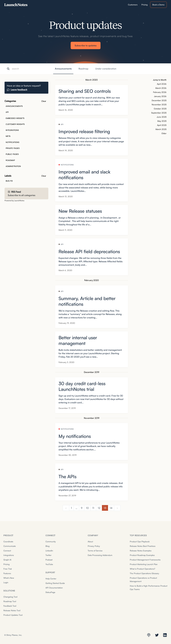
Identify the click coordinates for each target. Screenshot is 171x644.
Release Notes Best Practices (143, 546)
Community (51, 541)
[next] (117, 508)
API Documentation (54, 588)
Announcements (63, 69)
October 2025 (160, 109)
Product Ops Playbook (140, 541)
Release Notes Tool (12, 610)
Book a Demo (158, 5)
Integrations (9, 555)
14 (111, 508)
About (90, 541)
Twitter (48, 555)
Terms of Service (95, 551)
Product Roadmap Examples (142, 555)
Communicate (10, 546)
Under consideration (106, 69)
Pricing (6, 564)
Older (164, 133)
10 (87, 508)
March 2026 (161, 88)
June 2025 (162, 117)
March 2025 (161, 129)
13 (105, 508)
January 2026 (160, 96)
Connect (7, 551)
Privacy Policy (94, 546)
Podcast (49, 560)
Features (7, 573)
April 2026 (162, 84)
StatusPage (50, 592)
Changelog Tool (10, 597)
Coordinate (8, 541)
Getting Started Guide (55, 583)
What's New (9, 578)
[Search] (26, 69)
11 (93, 508)
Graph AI (7, 560)
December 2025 (159, 100)
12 (99, 508)
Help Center (51, 579)
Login (6, 582)
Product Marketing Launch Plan (144, 564)
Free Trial (8, 569)
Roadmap (83, 69)
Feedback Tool (10, 606)
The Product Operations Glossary (144, 573)
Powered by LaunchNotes (14, 201)
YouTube (49, 564)
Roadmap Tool (10, 601)
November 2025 (159, 104)
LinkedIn (49, 551)
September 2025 (159, 113)
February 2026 (160, 92)
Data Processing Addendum (100, 555)
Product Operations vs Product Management (143, 580)
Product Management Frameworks (145, 560)
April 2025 (162, 125)
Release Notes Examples (141, 551)
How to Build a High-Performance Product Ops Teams (149, 588)
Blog (47, 546)
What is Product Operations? (142, 569)
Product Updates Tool (13, 615)
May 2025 (162, 121)
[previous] (66, 508)
